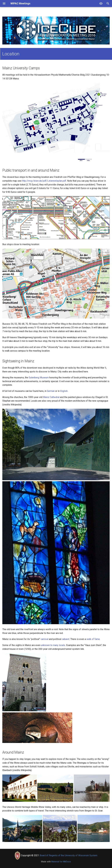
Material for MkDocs (61, 862)
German (51, 391)
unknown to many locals (53, 645)
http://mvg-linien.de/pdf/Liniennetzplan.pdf (44, 181)
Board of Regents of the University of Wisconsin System (68, 855)
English (64, 391)
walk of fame (93, 639)
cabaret (66, 639)
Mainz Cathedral (51, 397)
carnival (44, 639)
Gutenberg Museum (39, 378)
